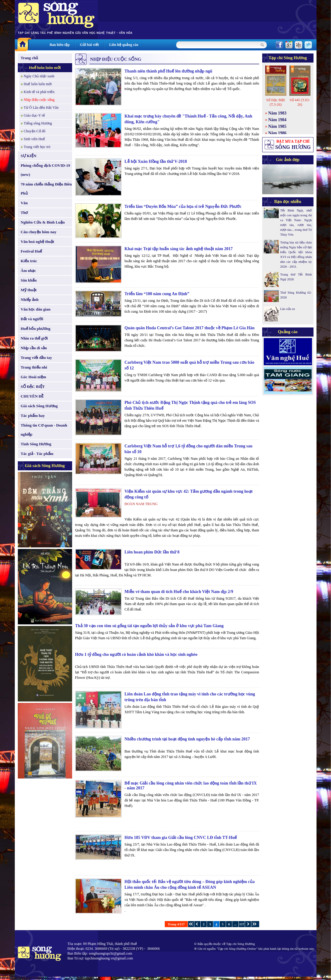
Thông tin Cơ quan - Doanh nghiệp (44, 430)
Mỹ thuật (29, 290)
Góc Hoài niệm (33, 377)
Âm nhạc (29, 271)
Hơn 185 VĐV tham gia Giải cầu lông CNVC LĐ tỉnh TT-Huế (181, 838)
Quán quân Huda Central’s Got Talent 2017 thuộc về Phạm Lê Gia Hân (190, 328)
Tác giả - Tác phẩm (37, 454)
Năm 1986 (277, 133)
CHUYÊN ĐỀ (32, 396)
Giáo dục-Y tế (34, 115)
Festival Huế (32, 251)
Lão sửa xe (288, 309)
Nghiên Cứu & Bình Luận (43, 222)
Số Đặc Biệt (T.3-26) (275, 102)
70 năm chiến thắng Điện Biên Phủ (46, 189)
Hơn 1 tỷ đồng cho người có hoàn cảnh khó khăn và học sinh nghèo (136, 654)
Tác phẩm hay (33, 416)
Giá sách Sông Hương (39, 406)
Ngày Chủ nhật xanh (39, 76)
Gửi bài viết (89, 45)
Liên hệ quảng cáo (124, 45)
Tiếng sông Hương (38, 123)
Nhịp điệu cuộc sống (39, 100)
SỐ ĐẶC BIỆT (33, 387)
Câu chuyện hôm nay (39, 232)
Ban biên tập (60, 45)
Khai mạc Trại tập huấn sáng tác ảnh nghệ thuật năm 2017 (179, 249)
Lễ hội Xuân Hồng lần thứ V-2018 (156, 161)
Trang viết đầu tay (37, 358)
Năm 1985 (277, 126)
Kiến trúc (29, 261)
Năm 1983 (277, 113)
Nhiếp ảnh (30, 300)
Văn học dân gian (36, 309)
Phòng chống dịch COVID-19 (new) (46, 170)
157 (242, 924)
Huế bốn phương (36, 329)
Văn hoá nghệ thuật (38, 242)
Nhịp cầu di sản (34, 348)
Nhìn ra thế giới (34, 338)
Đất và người (32, 319)
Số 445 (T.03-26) (300, 102)
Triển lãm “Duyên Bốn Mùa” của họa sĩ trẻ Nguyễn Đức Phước (183, 206)
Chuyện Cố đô (35, 131)
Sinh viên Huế (34, 139)
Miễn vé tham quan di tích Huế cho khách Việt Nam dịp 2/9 (179, 592)
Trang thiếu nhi (34, 367)
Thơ (24, 213)
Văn (24, 203)
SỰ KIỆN (29, 156)
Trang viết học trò (37, 147)
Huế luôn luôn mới (45, 68)
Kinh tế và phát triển (39, 92)
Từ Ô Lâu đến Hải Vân (41, 108)
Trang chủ (30, 58)
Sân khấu (29, 280)
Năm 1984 (277, 120)
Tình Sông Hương (36, 444)
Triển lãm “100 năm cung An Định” (157, 294)
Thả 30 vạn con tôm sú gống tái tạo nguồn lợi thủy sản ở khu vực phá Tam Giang (149, 626)
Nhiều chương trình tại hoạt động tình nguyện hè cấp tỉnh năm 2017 (187, 739)
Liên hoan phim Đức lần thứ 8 (152, 552)
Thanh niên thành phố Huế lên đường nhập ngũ (169, 71)
